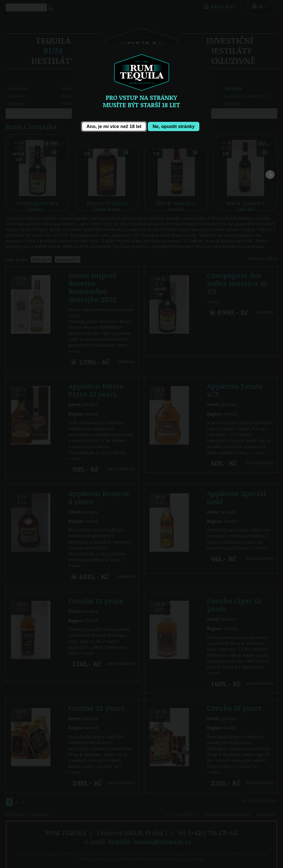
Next (270, 176)
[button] (114, 126)
